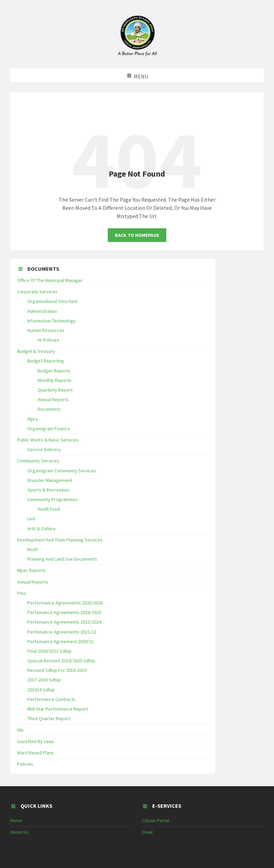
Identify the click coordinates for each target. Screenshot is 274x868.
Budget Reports (54, 371)
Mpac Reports (31, 570)
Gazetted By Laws (36, 741)
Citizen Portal (156, 820)
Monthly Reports (55, 380)
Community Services (38, 461)
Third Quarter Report (49, 718)
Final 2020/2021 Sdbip (49, 651)
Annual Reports (53, 399)
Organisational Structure (53, 301)
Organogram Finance (49, 429)
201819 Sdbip (41, 690)
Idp (20, 730)
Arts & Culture (42, 528)
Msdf (32, 549)
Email (147, 832)
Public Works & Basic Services (48, 440)
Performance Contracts (51, 699)
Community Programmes (53, 499)
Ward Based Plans (35, 753)
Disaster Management (50, 480)
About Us (19, 832)
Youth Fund (49, 509)
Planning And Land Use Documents (62, 559)
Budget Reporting (46, 361)
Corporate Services (37, 292)
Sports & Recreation (48, 490)
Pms (22, 593)
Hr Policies (48, 340)
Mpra (32, 419)
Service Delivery (44, 449)
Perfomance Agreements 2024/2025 (64, 612)
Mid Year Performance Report (58, 709)
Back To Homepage (137, 235)
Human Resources (46, 330)
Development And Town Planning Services (60, 540)
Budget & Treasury (36, 351)
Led (31, 519)
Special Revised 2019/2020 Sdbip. (62, 661)
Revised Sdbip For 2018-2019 (57, 670)
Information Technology (51, 321)
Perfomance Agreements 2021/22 (62, 632)
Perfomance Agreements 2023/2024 (64, 622)
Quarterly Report (55, 390)
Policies (25, 764)
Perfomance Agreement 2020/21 (61, 641)
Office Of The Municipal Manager (50, 280)
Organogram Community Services (62, 471)
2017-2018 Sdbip (44, 680)
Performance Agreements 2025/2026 (65, 603)
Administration (42, 311)
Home (16, 820)
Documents (49, 409)
